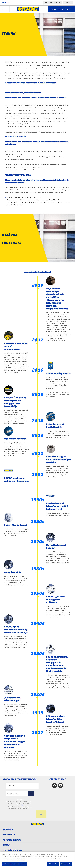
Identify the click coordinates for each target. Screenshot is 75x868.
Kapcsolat (68, 3)
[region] (37, 860)
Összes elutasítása (66, 864)
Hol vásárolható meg (53, 3)
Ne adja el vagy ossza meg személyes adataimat (14, 864)
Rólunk (6, 845)
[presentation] (21, 814)
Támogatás (9, 835)
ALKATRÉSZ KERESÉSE (12, 840)
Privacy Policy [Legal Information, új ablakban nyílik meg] (21, 860)
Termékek (8, 830)
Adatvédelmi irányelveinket (21, 805)
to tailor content (21, 799)
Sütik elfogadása (53, 864)
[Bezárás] (72, 855)
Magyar (5, 3)
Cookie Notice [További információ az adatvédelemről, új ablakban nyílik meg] (14, 860)
